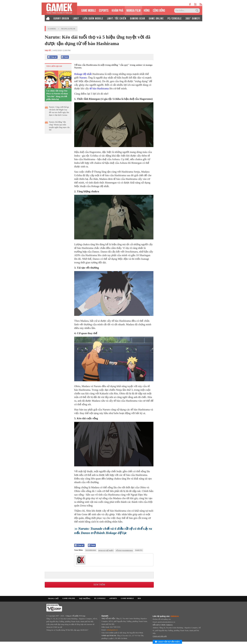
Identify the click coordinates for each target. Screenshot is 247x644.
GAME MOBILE (89, 10)
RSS (139, 598)
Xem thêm (99, 585)
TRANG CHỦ (53, 598)
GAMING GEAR (138, 18)
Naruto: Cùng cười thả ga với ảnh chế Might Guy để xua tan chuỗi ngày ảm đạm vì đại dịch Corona (59, 111)
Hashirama (91, 550)
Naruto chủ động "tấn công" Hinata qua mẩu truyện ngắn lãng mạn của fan (59, 126)
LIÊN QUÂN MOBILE (93, 18)
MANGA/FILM (133, 10)
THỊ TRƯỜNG (85, 598)
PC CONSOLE (100, 598)
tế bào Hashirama (99, 88)
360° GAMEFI (193, 18)
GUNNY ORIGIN (61, 18)
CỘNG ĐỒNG (159, 10)
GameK (52, 29)
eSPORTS (104, 10)
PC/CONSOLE (175, 18)
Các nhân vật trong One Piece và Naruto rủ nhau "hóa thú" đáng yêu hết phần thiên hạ (57, 95)
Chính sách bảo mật (160, 636)
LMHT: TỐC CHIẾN (117, 18)
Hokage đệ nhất (83, 74)
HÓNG (147, 10)
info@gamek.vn (112, 630)
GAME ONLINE (156, 18)
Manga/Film (68, 29)
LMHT (76, 18)
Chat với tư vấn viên (167, 642)
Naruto (83, 78)
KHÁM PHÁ (117, 10)
